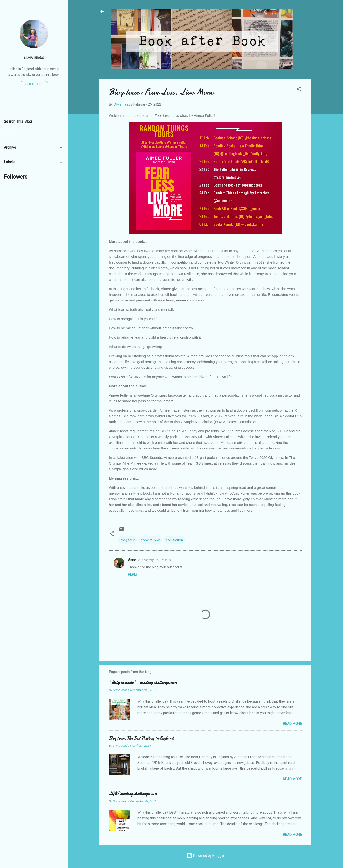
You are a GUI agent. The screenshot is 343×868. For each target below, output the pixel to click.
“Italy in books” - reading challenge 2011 (143, 683)
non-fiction (174, 540)
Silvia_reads (34, 58)
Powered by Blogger (205, 856)
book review (150, 540)
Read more (292, 724)
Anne (132, 560)
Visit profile (34, 84)
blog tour (128, 540)
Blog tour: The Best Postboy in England (141, 738)
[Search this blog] (34, 131)
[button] (299, 90)
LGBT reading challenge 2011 (133, 794)
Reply (133, 574)
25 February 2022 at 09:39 (155, 560)
